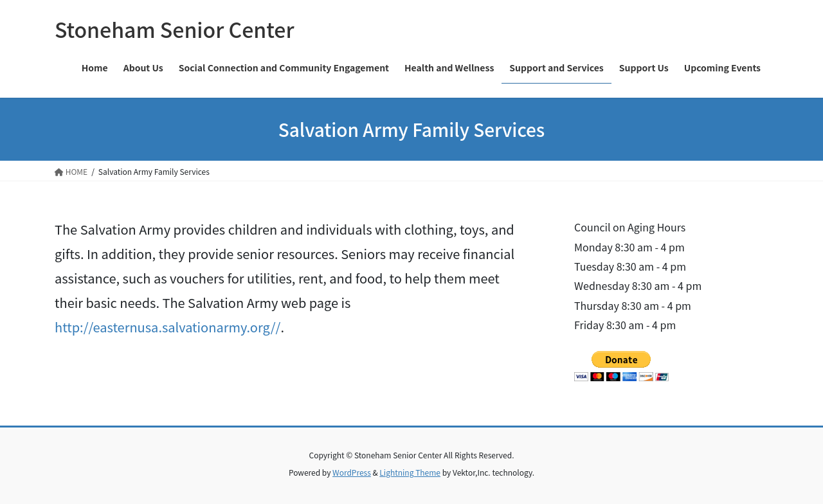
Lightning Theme (410, 472)
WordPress (352, 472)
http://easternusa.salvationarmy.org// (167, 327)
